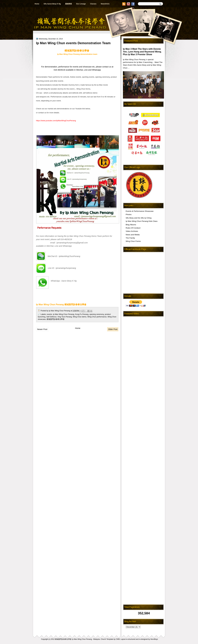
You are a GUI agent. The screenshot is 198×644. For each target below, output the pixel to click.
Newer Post (42, 329)
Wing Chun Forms (133, 241)
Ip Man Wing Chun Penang (60, 311)
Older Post (113, 329)
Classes (93, 4)
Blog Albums (131, 225)
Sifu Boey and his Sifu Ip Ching (139, 218)
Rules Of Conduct (133, 228)
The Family (130, 238)
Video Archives (132, 231)
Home (37, 4)
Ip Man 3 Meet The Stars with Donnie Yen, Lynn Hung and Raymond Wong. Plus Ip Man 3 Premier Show (142, 52)
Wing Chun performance (97, 317)
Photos (129, 214)
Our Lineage (81, 4)
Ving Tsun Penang (65, 317)
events (49, 314)
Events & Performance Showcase (140, 211)
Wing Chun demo (80, 317)
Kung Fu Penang (82, 314)
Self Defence (51, 317)
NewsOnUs (105, 4)
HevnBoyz (154, 639)
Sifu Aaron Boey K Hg (52, 4)
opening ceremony (97, 314)
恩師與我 (68, 4)
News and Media (133, 235)
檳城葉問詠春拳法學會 (56, 319)
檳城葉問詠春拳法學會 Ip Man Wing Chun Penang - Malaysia (77, 639)
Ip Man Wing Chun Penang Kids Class (142, 221)
